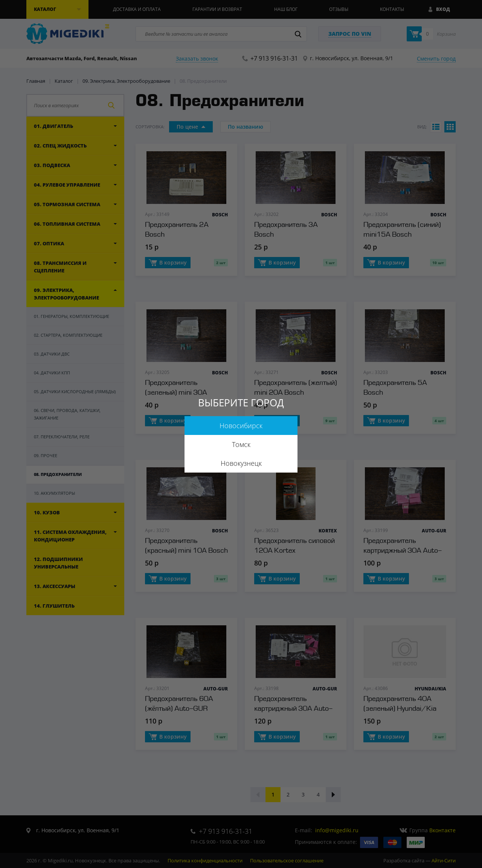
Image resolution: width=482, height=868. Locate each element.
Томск (241, 444)
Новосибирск (241, 426)
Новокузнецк (241, 463)
